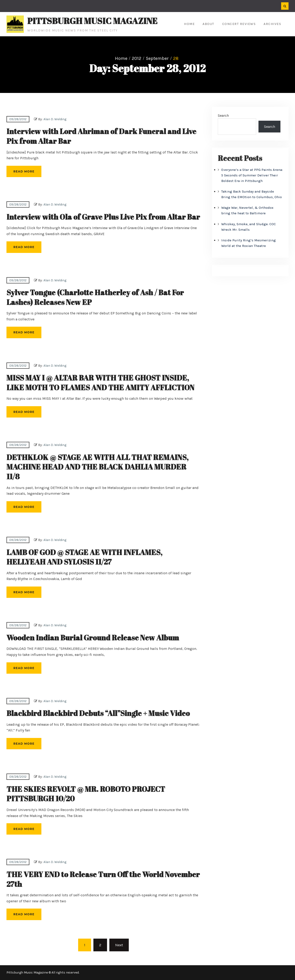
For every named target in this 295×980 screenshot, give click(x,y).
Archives (272, 24)
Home (189, 24)
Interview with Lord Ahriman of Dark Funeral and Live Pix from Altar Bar (101, 136)
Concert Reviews (239, 24)
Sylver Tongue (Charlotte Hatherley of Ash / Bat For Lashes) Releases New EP (95, 297)
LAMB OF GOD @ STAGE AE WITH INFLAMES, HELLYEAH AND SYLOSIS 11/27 (84, 557)
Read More (24, 171)
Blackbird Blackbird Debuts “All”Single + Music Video (98, 713)
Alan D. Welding (55, 119)
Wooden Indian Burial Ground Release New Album (93, 637)
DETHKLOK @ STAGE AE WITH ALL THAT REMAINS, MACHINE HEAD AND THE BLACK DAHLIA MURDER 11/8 (97, 467)
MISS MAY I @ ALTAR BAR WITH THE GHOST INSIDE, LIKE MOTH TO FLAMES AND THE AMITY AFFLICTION (100, 382)
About (208, 24)
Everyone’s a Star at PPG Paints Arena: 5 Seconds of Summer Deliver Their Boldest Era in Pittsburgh (252, 175)
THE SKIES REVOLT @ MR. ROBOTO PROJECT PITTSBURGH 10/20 (86, 794)
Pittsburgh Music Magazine (92, 21)
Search (223, 115)
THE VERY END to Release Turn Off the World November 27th (103, 879)
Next (119, 945)
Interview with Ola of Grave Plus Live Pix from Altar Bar (103, 217)
